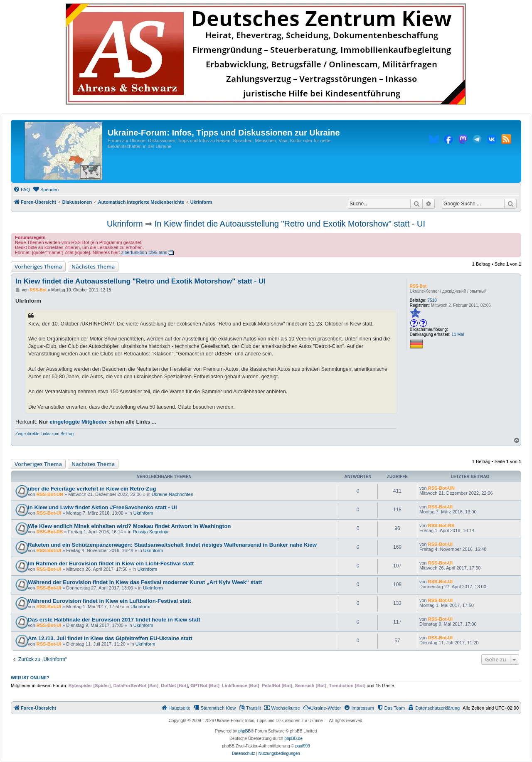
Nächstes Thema (93, 266)
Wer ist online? (30, 678)
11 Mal (458, 334)
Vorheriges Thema (38, 266)
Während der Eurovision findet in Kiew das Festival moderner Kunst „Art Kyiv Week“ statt (145, 582)
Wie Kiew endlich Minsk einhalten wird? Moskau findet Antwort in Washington (129, 526)
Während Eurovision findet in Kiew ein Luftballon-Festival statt (110, 601)
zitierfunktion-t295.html (144, 252)
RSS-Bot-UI (49, 513)
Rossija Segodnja (151, 532)
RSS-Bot (418, 286)
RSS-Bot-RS (50, 532)
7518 (432, 300)
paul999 (303, 746)
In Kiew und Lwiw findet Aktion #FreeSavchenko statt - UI (102, 507)
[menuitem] (22, 190)
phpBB (244, 731)
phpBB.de (293, 739)
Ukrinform (125, 224)
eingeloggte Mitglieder (78, 422)
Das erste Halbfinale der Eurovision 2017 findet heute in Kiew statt (114, 620)
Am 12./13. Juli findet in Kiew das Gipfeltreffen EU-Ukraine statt (110, 638)
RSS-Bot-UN (50, 494)
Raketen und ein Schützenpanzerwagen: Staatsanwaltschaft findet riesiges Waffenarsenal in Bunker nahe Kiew (172, 545)
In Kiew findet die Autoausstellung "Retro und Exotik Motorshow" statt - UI (290, 224)
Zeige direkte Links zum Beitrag (44, 434)
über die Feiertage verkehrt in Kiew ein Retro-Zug (92, 489)
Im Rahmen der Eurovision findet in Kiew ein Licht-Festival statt (111, 563)
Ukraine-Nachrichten (172, 494)
